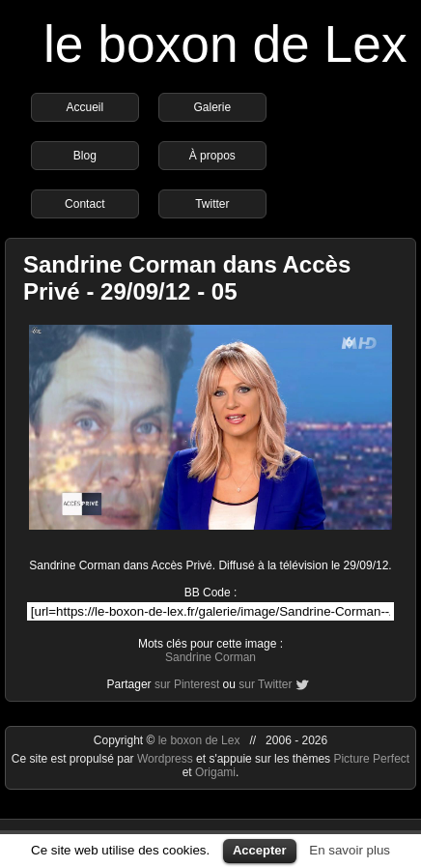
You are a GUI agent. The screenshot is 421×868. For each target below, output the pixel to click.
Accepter (260, 850)
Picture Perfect (371, 759)
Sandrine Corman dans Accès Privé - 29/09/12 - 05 (187, 278)
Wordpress (167, 759)
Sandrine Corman (210, 657)
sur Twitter (265, 684)
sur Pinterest (187, 684)
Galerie (212, 107)
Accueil (84, 107)
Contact (84, 204)
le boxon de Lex (225, 44)
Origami (215, 772)
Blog (85, 156)
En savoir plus (350, 850)
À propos (212, 156)
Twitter (212, 204)
